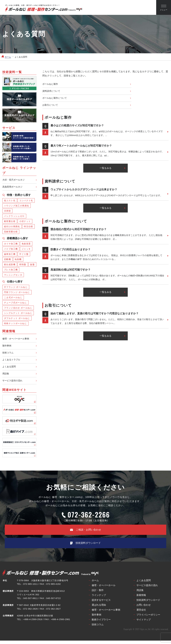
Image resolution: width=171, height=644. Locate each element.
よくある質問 (9, 369)
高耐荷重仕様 (11, 232)
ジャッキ (26, 249)
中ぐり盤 (24, 255)
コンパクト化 (26, 201)
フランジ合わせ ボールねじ (18, 308)
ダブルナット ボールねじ (17, 319)
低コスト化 (10, 201)
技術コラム (8, 354)
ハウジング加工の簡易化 (17, 206)
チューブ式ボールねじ (15, 303)
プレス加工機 (11, 270)
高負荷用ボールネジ (13, 187)
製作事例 (7, 347)
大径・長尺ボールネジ (14, 180)
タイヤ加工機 (11, 244)
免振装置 (26, 244)
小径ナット (25, 222)
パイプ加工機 (11, 249)
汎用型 (7, 211)
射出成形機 (10, 265)
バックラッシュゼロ (14, 217)
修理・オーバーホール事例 (17, 340)
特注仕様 (28, 227)
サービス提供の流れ (13, 383)
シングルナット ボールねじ (18, 314)
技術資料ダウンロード (85, 546)
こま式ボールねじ (13, 298)
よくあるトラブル (12, 361)
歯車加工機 (10, 255)
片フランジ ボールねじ (16, 288)
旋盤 (32, 265)
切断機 (7, 260)
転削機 (18, 260)
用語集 (6, 376)
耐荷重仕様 (10, 222)
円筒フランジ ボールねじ (17, 293)
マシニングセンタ (13, 275)
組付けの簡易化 (12, 227)
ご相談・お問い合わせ (86, 532)
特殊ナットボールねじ (15, 324)
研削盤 (23, 265)
